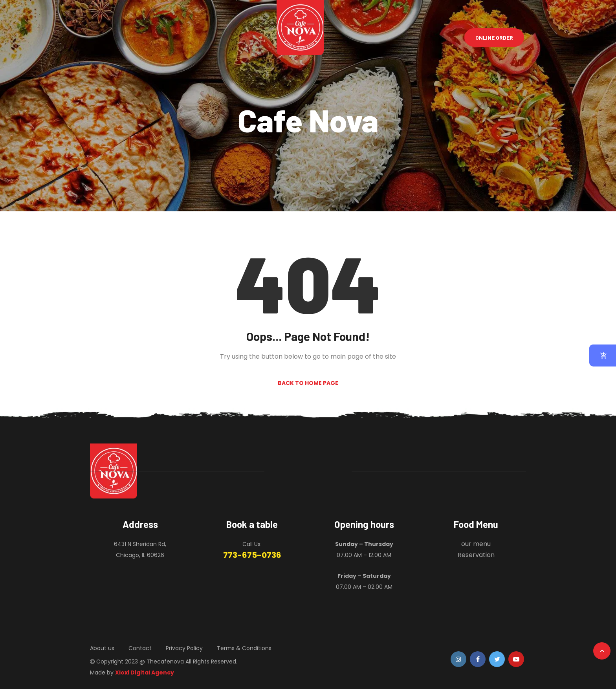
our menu (476, 544)
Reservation (476, 555)
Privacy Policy (184, 648)
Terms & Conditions (244, 648)
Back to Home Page (308, 383)
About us (102, 648)
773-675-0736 (252, 555)
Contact (140, 648)
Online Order (494, 38)
